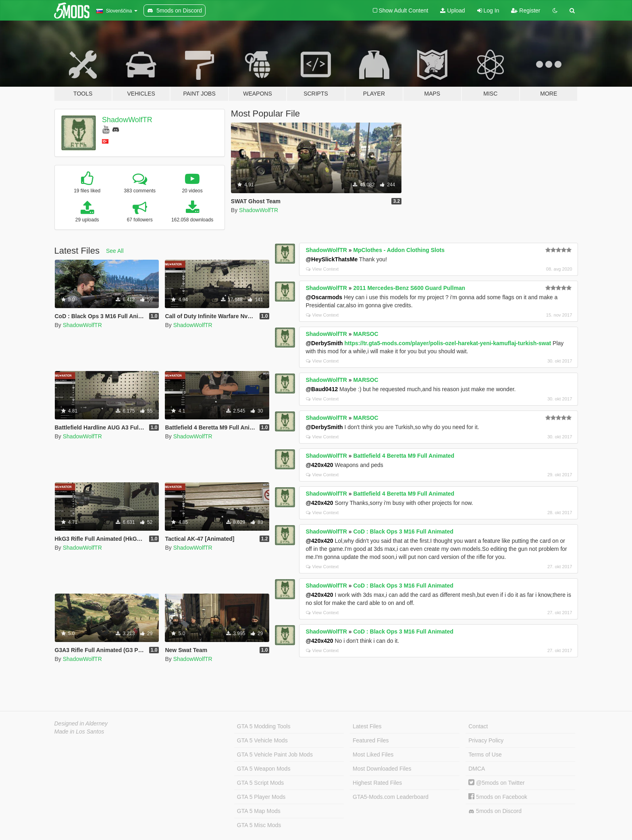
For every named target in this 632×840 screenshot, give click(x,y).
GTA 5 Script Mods (260, 783)
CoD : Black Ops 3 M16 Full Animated (403, 532)
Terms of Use (485, 755)
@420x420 (319, 465)
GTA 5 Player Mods (261, 797)
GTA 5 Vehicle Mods (262, 740)
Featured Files (371, 740)
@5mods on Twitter (496, 783)
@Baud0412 (322, 389)
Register (526, 10)
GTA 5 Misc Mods (259, 825)
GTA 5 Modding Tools (264, 726)
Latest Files (367, 726)
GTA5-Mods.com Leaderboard (391, 797)
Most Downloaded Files (382, 769)
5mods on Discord (495, 811)
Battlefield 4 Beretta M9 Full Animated (404, 456)
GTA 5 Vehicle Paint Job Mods (275, 755)
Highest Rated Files (377, 783)
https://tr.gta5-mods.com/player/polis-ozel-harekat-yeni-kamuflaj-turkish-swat (448, 343)
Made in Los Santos (79, 732)
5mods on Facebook (498, 797)
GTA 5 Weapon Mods (264, 769)
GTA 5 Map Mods (259, 811)
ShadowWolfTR (127, 120)
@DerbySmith (324, 343)
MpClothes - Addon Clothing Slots (399, 250)
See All (115, 251)
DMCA (477, 769)
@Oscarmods (324, 297)
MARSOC (366, 334)
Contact (478, 726)
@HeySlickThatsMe (332, 259)
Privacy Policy (486, 740)
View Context (322, 269)
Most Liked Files (373, 755)
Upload (452, 10)
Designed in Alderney (81, 723)
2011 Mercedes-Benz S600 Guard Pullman (409, 288)
